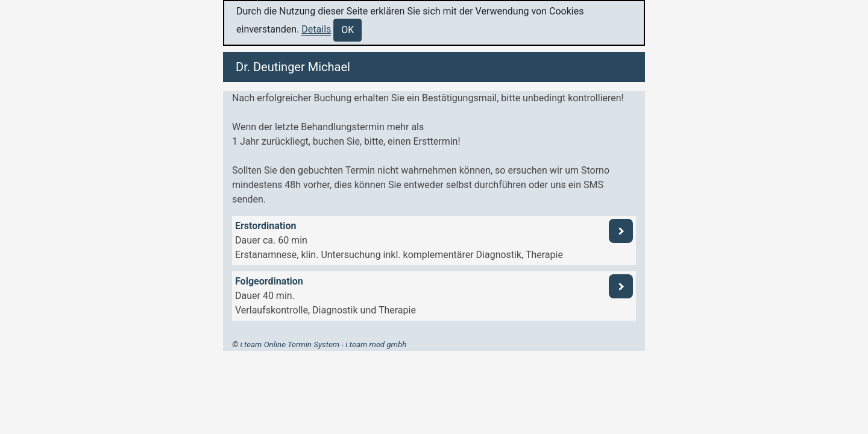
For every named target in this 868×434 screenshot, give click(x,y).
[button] (434, 241)
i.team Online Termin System (290, 344)
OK (348, 30)
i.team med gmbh (376, 344)
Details (316, 29)
